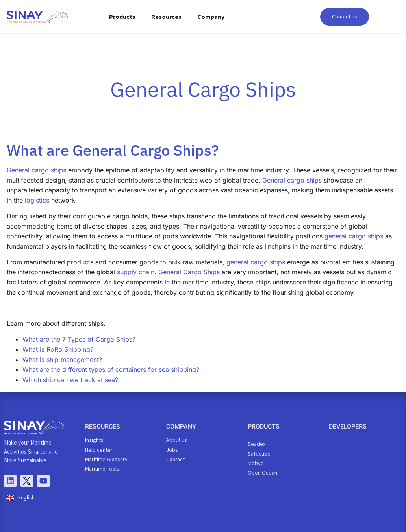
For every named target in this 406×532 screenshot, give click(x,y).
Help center (99, 450)
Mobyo (256, 463)
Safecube (259, 454)
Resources (166, 17)
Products (122, 17)
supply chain (136, 272)
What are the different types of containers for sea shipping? (111, 369)
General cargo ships (36, 170)
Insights (94, 440)
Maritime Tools (102, 469)
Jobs (172, 450)
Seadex (257, 444)
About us (177, 440)
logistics (37, 200)
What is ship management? (62, 360)
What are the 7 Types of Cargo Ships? (79, 339)
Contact (175, 459)
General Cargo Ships (189, 272)
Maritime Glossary (106, 459)
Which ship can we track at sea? (70, 380)
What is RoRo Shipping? (58, 349)
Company (211, 17)
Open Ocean (262, 473)
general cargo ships (354, 236)
